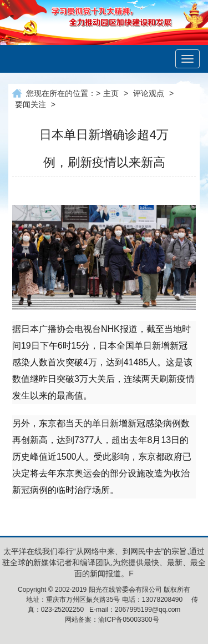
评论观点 (149, 93)
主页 (111, 93)
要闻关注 (31, 104)
